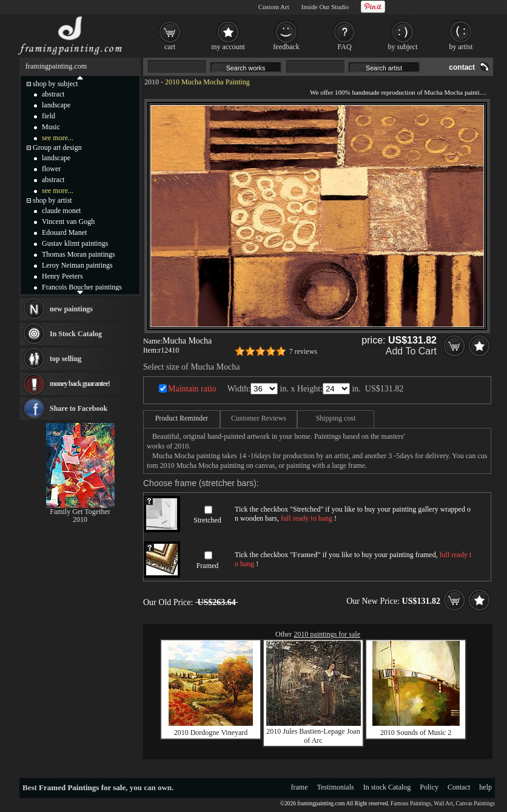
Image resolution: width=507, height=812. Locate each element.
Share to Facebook (79, 408)
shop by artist (52, 200)
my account (228, 47)
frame (300, 787)
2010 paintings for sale (327, 634)
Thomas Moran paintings (79, 254)
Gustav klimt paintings (75, 243)
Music (51, 127)
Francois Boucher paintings (82, 287)
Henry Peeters (62, 276)
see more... (58, 138)
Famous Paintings (411, 804)
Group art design (57, 147)
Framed (208, 566)
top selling (65, 359)
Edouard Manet (64, 232)
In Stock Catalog (76, 334)
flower (51, 169)
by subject (403, 47)
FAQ (344, 47)
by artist (461, 47)
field (49, 116)
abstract (53, 94)
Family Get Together (80, 512)
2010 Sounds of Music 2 (416, 732)
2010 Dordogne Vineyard (211, 732)
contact (462, 67)
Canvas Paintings (475, 804)
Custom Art (274, 7)
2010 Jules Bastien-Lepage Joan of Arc (313, 736)
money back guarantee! (80, 384)
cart (170, 47)
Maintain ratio (192, 389)
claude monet (61, 211)
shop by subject (55, 84)
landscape (56, 105)
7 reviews (303, 351)
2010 (152, 82)
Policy (429, 787)
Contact (459, 787)
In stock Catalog (387, 787)
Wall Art (443, 804)
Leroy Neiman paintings (77, 265)
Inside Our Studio (325, 7)
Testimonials (336, 787)
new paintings (71, 309)
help (485, 787)
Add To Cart (411, 351)
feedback (286, 47)
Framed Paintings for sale (82, 787)
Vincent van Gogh (68, 222)
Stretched (207, 520)
